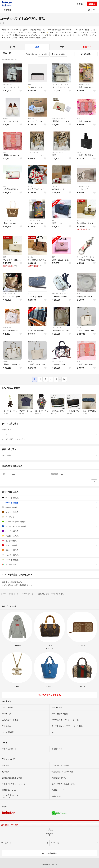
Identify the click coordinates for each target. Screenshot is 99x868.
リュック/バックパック (60, 84)
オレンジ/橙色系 (49, 550)
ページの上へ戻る (49, 853)
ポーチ (30, 186)
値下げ (87, 47)
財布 (78, 118)
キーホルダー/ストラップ (86, 257)
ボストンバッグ (58, 362)
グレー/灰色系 (49, 507)
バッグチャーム (33, 152)
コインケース (57, 186)
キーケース (32, 118)
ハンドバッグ (57, 328)
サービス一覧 (6, 843)
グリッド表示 (58, 54)
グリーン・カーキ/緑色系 (49, 522)
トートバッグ (8, 220)
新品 (37, 47)
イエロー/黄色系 (49, 536)
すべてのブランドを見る (49, 695)
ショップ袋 (7, 328)
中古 (62, 47)
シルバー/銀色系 (49, 555)
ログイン (80, 4)
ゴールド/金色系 (49, 560)
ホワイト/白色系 (49, 503)
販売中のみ (31, 54)
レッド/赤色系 (49, 545)
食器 (78, 294)
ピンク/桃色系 (49, 541)
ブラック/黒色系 (49, 498)
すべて (12, 47)
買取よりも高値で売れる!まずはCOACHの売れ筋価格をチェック (49, 584)
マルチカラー (49, 564)
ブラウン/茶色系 (49, 512)
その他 (6, 118)
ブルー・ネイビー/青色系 (49, 526)
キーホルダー (8, 84)
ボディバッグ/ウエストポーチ (62, 294)
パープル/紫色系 (49, 531)
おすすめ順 (44, 54)
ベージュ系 (49, 517)
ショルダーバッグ (83, 84)
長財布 (30, 84)
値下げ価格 (49, 455)
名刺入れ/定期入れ (59, 118)
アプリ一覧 (55, 843)
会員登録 (92, 4)
